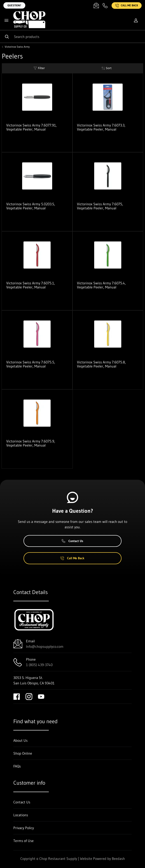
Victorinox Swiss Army (17, 47)
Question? (14, 5)
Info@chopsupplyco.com (45, 646)
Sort (106, 68)
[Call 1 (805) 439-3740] (105, 5)
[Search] (72, 36)
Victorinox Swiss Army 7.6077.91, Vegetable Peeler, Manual (32, 127)
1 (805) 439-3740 (39, 665)
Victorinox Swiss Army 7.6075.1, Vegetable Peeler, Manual (31, 285)
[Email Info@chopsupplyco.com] (96, 5)
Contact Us (72, 541)
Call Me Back (127, 6)
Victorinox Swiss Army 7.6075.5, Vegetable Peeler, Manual (31, 364)
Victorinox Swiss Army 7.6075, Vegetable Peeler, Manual (100, 206)
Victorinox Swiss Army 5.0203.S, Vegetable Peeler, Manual (31, 206)
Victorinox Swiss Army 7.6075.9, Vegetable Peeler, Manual (31, 443)
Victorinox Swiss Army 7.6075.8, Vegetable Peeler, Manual (101, 364)
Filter (39, 68)
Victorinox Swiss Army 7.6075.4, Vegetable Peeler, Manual (101, 285)
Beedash (118, 859)
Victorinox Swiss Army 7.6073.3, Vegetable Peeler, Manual (101, 127)
